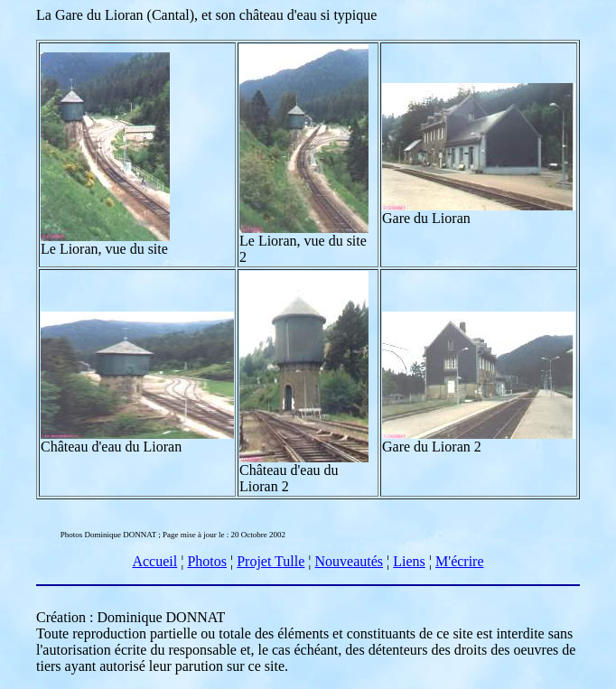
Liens (409, 561)
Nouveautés (350, 561)
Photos (207, 561)
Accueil (154, 561)
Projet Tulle (271, 561)
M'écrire (460, 561)
